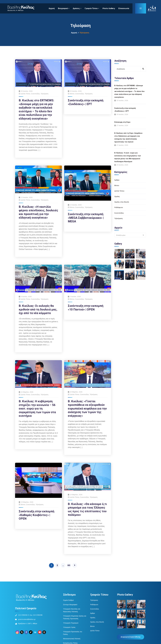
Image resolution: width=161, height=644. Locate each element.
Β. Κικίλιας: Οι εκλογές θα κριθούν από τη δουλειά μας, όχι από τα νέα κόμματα (38, 309)
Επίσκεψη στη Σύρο (122, 122)
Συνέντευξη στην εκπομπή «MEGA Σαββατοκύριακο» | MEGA (86, 218)
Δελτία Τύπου (26, 94)
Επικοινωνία (124, 8)
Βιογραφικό (63, 8)
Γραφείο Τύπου (91, 8)
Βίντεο (72, 94)
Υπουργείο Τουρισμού (71, 623)
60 (69, 565)
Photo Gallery (109, 8)
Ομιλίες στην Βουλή (122, 202)
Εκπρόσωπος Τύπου (70, 643)
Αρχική (52, 8)
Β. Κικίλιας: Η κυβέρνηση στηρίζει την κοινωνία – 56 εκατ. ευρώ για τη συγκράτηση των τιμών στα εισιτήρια (37, 409)
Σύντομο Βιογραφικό (70, 605)
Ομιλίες (117, 196)
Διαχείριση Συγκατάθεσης (131, 637)
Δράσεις (76, 8)
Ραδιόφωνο (119, 207)
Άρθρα (117, 180)
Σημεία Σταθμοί (68, 600)
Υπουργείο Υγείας (69, 627)
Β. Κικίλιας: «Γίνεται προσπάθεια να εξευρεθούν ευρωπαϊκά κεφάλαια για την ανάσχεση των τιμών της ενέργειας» (87, 409)
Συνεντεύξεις (35, 94)
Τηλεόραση (45, 94)
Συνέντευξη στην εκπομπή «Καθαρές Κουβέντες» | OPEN (37, 515)
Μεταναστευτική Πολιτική (72, 639)
